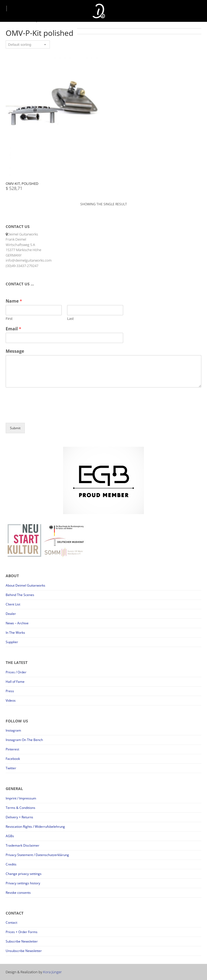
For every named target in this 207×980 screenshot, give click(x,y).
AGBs (10, 836)
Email (13, 329)
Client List (13, 604)
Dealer (11, 614)
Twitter (11, 768)
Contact (11, 922)
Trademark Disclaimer (23, 845)
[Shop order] (28, 44)
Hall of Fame (15, 682)
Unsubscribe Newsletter (24, 951)
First (9, 319)
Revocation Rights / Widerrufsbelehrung (35, 827)
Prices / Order (16, 672)
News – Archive (17, 623)
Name (14, 301)
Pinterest (12, 749)
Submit (15, 428)
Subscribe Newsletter (22, 941)
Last (70, 319)
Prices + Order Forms (22, 932)
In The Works (15, 633)
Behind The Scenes (20, 595)
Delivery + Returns (19, 817)
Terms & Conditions (20, 808)
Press (10, 691)
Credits (11, 864)
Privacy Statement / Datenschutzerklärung (37, 855)
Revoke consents (18, 893)
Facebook (13, 759)
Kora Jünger (52, 972)
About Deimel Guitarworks (25, 585)
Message (15, 351)
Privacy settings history (23, 883)
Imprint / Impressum (21, 798)
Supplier (12, 642)
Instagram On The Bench (24, 740)
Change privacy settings (24, 874)
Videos (11, 700)
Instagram (13, 730)
